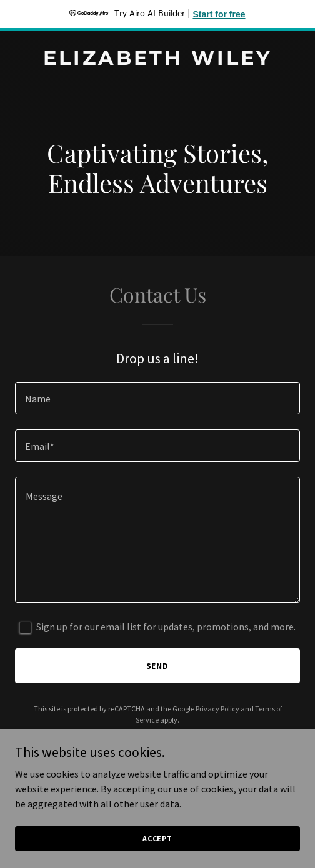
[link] (157, 61)
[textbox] (157, 398)
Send (158, 666)
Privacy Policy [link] (217, 709)
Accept (157, 838)
